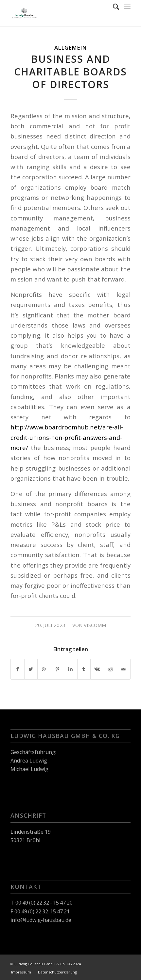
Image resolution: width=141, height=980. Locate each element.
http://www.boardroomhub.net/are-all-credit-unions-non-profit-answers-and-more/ (67, 437)
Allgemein (70, 48)
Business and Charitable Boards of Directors (70, 72)
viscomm (95, 625)
